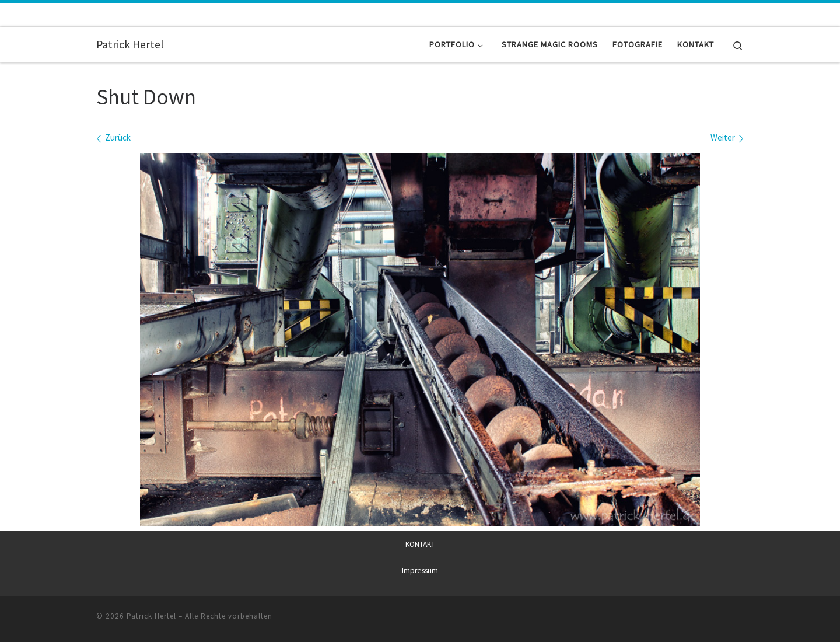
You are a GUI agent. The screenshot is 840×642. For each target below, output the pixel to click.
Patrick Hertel (151, 616)
